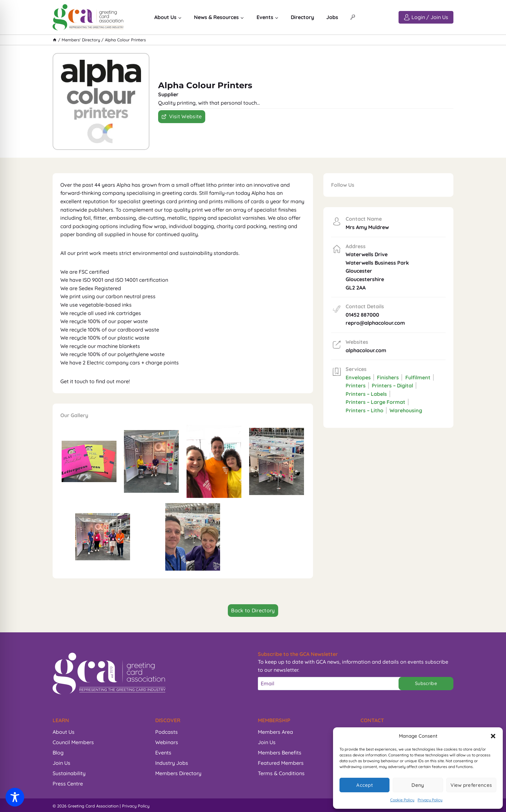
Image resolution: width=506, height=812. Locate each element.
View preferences (471, 785)
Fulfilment (418, 377)
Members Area (275, 732)
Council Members (73, 742)
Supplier (168, 94)
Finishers (388, 377)
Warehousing (406, 410)
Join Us (61, 763)
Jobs (332, 17)
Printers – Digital (392, 385)
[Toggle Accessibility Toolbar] (15, 797)
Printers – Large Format (375, 402)
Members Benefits (280, 753)
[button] (493, 736)
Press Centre (68, 784)
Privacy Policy (430, 800)
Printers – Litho (364, 410)
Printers (356, 385)
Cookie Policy (402, 800)
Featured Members (281, 763)
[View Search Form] (353, 17)
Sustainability (69, 773)
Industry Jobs (172, 763)
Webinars (167, 742)
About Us (64, 732)
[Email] (331, 683)
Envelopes (358, 377)
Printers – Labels (366, 394)
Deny (418, 785)
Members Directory (178, 773)
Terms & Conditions (281, 773)
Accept (364, 785)
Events (163, 753)
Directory (302, 17)
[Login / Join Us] (426, 17)
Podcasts (167, 732)
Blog (58, 753)
